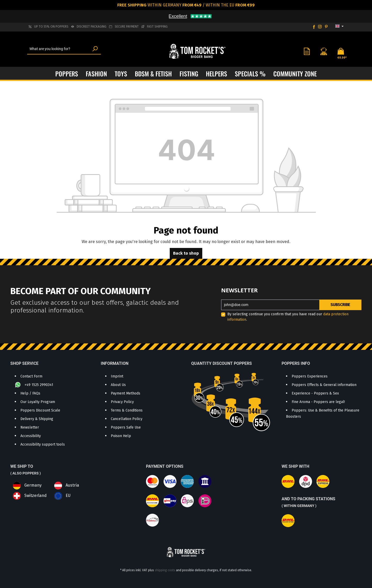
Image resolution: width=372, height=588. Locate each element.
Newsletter (30, 427)
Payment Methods (126, 393)
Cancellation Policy (127, 419)
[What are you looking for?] (58, 49)
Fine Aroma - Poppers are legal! (318, 402)
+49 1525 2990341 (39, 385)
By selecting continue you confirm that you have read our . (288, 317)
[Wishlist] (307, 51)
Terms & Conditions (127, 410)
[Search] (95, 49)
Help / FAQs (30, 393)
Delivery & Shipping (37, 419)
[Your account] (324, 51)
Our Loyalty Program (38, 402)
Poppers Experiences (310, 376)
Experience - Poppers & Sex (315, 393)
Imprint (117, 376)
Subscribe (340, 305)
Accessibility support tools (43, 444)
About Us (118, 385)
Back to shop (186, 253)
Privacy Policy (122, 402)
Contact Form (31, 376)
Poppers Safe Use (126, 427)
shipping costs (165, 570)
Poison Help (121, 436)
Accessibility (31, 436)
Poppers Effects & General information (324, 385)
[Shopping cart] (339, 51)
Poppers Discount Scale (40, 410)
